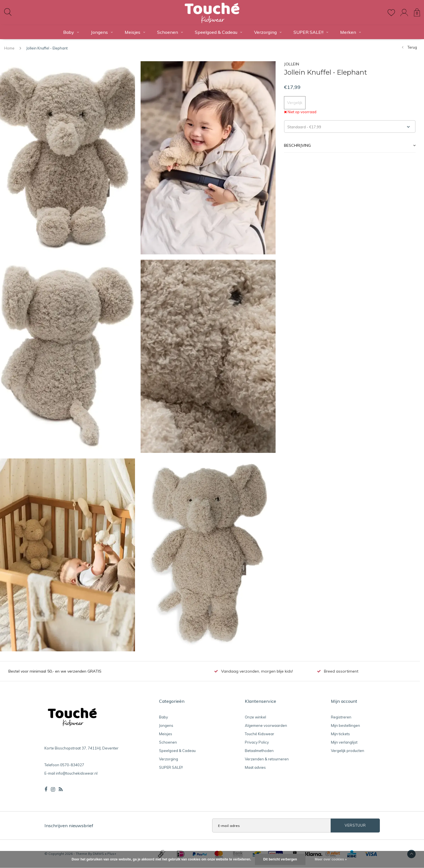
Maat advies (255, 767)
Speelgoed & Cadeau (218, 32)
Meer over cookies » (331, 859)
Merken (350, 32)
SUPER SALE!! (311, 32)
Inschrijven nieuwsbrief (69, 826)
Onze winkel (255, 717)
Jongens (102, 32)
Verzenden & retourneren (267, 759)
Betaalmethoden (259, 751)
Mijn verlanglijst (344, 742)
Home (9, 48)
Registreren (341, 717)
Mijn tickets (340, 734)
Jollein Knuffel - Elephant (47, 48)
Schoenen (170, 32)
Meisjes (135, 32)
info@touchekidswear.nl (77, 773)
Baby (71, 32)
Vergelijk (295, 103)
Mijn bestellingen (345, 725)
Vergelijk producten (348, 751)
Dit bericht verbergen (280, 859)
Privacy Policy (257, 742)
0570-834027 (72, 765)
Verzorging (268, 32)
